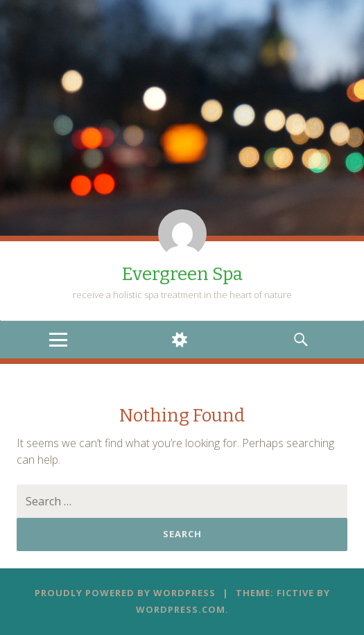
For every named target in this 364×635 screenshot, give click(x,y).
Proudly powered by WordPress (125, 593)
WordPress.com (181, 609)
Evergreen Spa (182, 274)
